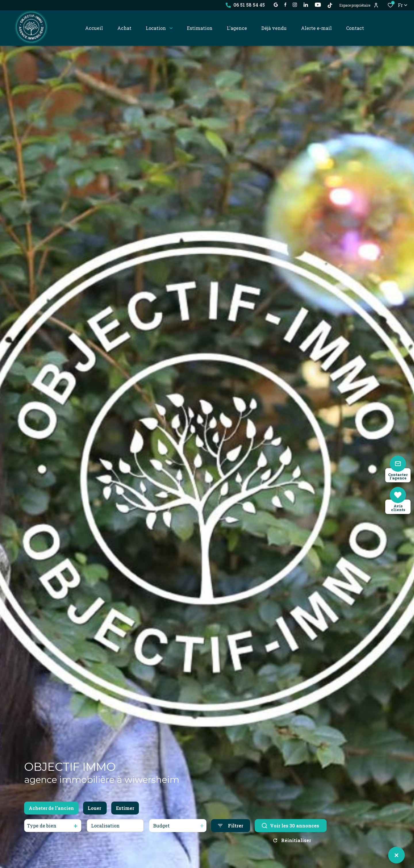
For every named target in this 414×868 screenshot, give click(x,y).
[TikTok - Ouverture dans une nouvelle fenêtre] (330, 5)
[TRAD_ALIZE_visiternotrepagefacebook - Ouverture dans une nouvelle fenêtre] (285, 5)
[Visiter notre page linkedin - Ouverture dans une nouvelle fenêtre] (306, 5)
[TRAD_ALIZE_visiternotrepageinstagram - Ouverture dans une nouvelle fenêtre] (295, 5)
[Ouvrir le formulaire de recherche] (231, 826)
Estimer (125, 808)
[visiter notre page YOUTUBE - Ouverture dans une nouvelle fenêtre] (318, 5)
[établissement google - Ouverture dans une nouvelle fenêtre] (276, 5)
